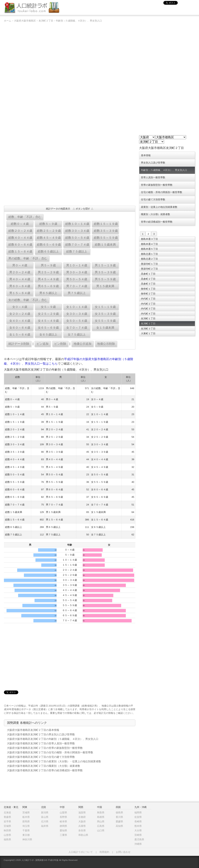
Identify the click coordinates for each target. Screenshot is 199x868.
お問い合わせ (123, 852)
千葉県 (26, 830)
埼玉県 (26, 826)
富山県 (45, 817)
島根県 (101, 817)
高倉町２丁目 (148, 279)
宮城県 (7, 826)
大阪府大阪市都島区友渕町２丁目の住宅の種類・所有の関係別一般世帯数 (50, 752)
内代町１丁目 (148, 299)
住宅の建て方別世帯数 (153, 200)
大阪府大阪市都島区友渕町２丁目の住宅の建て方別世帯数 (41, 757)
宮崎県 (138, 835)
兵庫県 (82, 826)
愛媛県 (119, 822)
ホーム (8, 21)
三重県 (63, 835)
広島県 (101, 826)
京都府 (82, 817)
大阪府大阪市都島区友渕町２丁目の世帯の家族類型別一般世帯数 (45, 748)
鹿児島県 (139, 839)
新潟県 (45, 813)
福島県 (7, 839)
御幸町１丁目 (148, 289)
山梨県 (63, 813)
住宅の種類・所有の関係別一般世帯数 (162, 192)
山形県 (7, 835)
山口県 (101, 830)
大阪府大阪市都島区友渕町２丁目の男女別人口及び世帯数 (41, 734)
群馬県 (26, 822)
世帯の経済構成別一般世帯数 (157, 222)
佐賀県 (138, 817)
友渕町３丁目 (148, 329)
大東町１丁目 (148, 333)
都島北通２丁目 (149, 259)
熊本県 (138, 826)
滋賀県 (82, 813)
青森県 (7, 817)
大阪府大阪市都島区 (25, 21)
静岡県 (63, 826)
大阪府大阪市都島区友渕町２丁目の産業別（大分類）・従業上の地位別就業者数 (54, 761)
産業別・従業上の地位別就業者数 (159, 207)
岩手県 (7, 822)
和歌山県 (83, 835)
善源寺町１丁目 (149, 264)
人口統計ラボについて (81, 852)
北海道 (7, 813)
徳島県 (119, 813)
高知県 (119, 826)
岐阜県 (63, 822)
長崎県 (138, 822)
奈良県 (82, 830)
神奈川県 (27, 839)
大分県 (138, 830)
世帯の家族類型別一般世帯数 (157, 185)
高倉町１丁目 (148, 274)
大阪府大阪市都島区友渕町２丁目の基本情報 (33, 730)
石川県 (45, 822)
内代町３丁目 (148, 309)
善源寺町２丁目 (149, 269)
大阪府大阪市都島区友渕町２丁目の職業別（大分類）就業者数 (43, 766)
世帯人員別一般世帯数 (153, 177)
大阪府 (82, 822)
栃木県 (26, 817)
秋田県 (7, 830)
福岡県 (138, 813)
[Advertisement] (70, 176)
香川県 (119, 817)
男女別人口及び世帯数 (153, 163)
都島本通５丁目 (149, 249)
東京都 (26, 835)
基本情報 (146, 155)
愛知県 (63, 830)
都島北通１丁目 (149, 254)
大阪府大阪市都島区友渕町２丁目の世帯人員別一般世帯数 (41, 743)
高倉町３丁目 (148, 284)
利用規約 (104, 852)
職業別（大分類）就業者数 (156, 214)
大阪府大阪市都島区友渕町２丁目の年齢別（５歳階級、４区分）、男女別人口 (53, 739)
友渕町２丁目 (46, 21)
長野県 (63, 817)
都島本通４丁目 (149, 244)
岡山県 (101, 822)
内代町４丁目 (148, 314)
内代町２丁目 (148, 304)
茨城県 (26, 813)
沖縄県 (138, 844)
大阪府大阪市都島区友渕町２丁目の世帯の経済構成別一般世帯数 (45, 770)
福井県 (45, 826)
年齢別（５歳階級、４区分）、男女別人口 (79, 21)
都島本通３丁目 (149, 239)
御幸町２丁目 (148, 294)
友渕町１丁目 (148, 318)
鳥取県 (101, 813)
